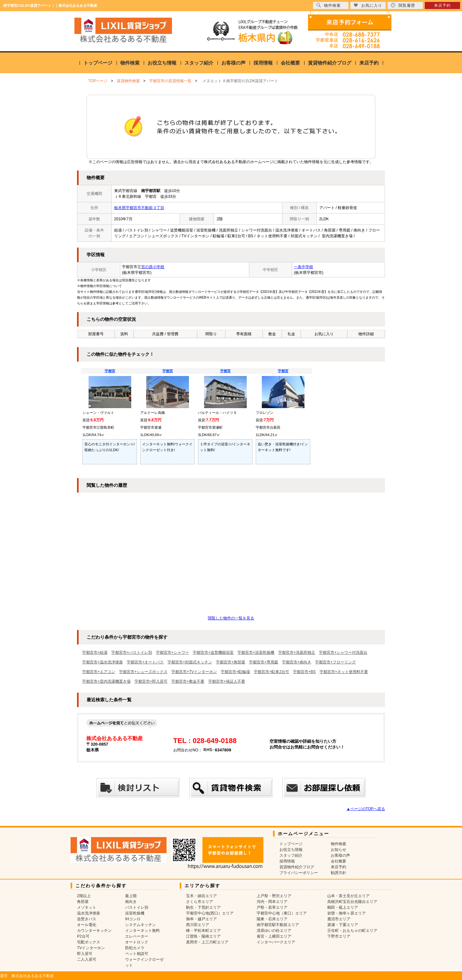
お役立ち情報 (162, 63)
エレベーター (137, 936)
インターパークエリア (276, 942)
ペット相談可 (137, 954)
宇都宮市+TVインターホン (194, 672)
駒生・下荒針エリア (203, 907)
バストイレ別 (137, 907)
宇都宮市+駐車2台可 (271, 672)
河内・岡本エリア (272, 902)
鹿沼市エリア (339, 919)
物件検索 (130, 63)
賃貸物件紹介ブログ (330, 63)
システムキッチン (141, 925)
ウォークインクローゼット (144, 962)
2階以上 (84, 896)
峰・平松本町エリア (203, 931)
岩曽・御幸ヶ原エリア (346, 913)
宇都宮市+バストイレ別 (132, 652)
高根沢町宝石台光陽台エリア (352, 902)
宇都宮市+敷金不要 (188, 681)
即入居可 (85, 954)
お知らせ (338, 850)
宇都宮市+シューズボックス (143, 672)
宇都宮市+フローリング (335, 662)
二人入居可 (87, 959)
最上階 (131, 896)
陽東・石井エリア (272, 919)
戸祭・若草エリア (272, 907)
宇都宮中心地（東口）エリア (282, 913)
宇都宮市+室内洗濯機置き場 (106, 681)
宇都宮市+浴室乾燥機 (256, 652)
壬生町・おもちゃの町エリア (352, 931)
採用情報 (263, 63)
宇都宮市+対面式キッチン (190, 662)
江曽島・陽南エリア (203, 936)
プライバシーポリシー (299, 873)
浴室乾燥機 (135, 913)
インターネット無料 (142, 931)
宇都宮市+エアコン (99, 672)
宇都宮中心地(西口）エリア (210, 913)
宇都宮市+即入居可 (151, 681)
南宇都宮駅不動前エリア (278, 925)
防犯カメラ (135, 948)
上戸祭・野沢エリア (274, 896)
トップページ (98, 63)
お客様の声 (233, 63)
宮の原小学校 (153, 267)
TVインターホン (91, 948)
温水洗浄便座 (89, 913)
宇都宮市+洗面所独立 (297, 652)
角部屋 (83, 902)
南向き (131, 902)
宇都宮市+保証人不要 (227, 681)
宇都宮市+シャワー (172, 652)
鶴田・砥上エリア (343, 907)
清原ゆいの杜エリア (274, 931)
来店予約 (369, 63)
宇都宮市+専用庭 (264, 662)
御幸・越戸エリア (201, 919)
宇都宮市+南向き (297, 662)
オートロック (137, 942)
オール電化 (87, 925)
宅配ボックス (89, 942)
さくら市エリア (200, 902)
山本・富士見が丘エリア (348, 896)
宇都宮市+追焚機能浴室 (213, 652)
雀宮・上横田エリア (274, 936)
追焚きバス (87, 919)
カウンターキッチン (94, 931)
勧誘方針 (338, 873)
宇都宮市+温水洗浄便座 (103, 662)
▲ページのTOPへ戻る (366, 809)
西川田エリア (198, 925)
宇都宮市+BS (304, 672)
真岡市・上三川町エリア (207, 942)
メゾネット (87, 907)
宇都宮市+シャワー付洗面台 (343, 652)
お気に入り (368, 5)
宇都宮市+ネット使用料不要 (344, 672)
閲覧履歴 (403, 5)
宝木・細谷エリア (201, 896)
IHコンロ (133, 919)
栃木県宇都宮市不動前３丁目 (139, 208)
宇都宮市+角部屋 (231, 662)
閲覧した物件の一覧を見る (231, 618)
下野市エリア (339, 936)
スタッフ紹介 (199, 63)
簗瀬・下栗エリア (343, 925)
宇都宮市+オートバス (145, 662)
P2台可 (83, 936)
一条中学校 (304, 267)
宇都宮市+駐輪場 (235, 672)
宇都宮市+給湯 (95, 652)
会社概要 (290, 63)
